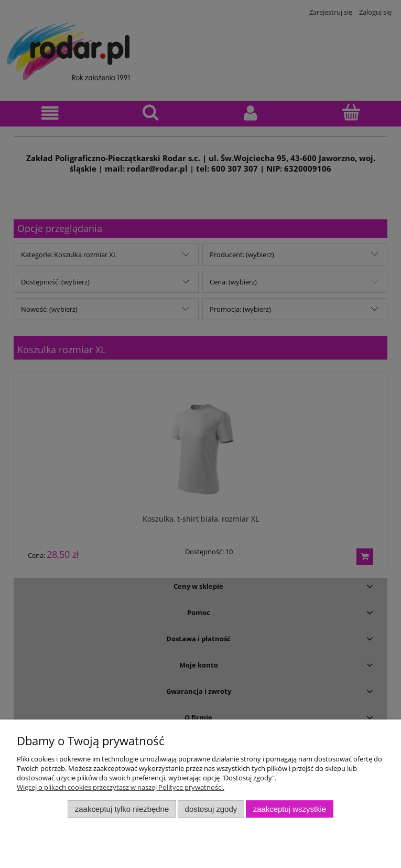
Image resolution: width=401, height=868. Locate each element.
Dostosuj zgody (211, 809)
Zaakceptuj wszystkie (290, 809)
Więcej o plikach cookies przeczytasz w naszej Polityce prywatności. (121, 787)
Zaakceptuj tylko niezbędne (122, 809)
